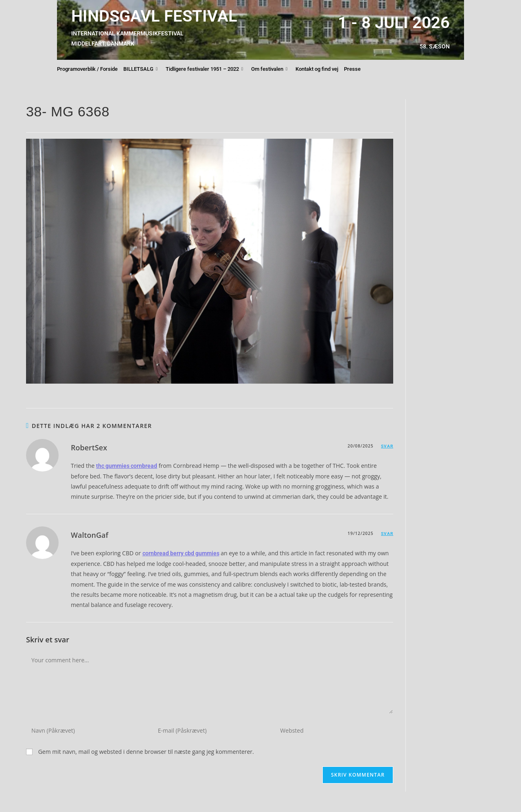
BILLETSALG (140, 69)
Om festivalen (269, 69)
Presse (352, 69)
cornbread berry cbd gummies (181, 553)
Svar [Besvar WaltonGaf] (387, 534)
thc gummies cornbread (127, 466)
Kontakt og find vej (317, 69)
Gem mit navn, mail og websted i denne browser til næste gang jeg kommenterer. (146, 752)
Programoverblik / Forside (87, 69)
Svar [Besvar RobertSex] (387, 446)
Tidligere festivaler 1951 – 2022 (204, 69)
